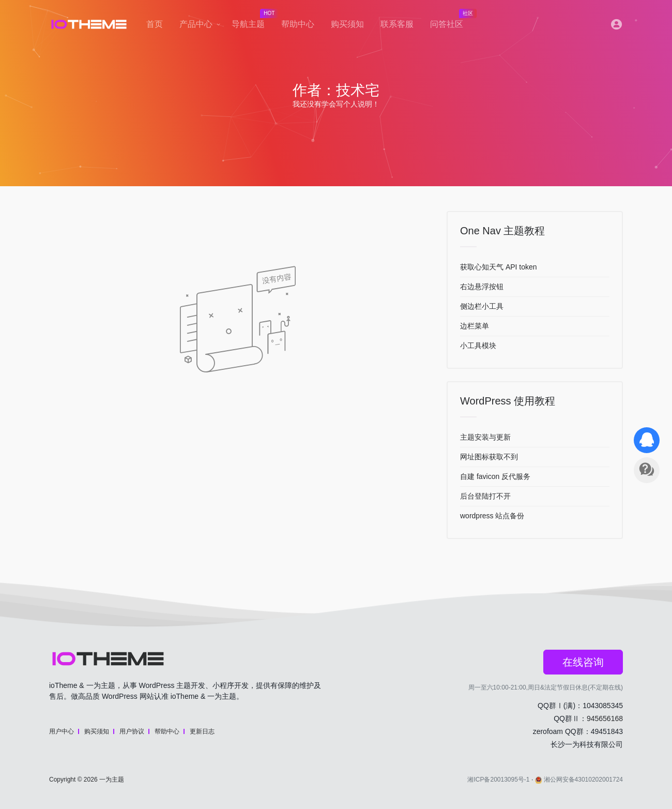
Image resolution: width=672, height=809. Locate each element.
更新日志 (202, 731)
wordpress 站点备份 (492, 516)
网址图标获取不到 (489, 457)
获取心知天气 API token (499, 267)
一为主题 (112, 780)
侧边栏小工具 (482, 306)
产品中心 (196, 24)
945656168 (605, 718)
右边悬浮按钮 (482, 287)
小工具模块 (478, 346)
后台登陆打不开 (485, 496)
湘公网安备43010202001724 (579, 780)
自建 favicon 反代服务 (495, 476)
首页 (155, 24)
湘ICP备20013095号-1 (498, 780)
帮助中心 (298, 24)
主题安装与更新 (485, 437)
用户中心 (62, 731)
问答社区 (451, 21)
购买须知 (347, 24)
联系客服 (397, 24)
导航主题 (252, 21)
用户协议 (132, 731)
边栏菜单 (475, 326)
